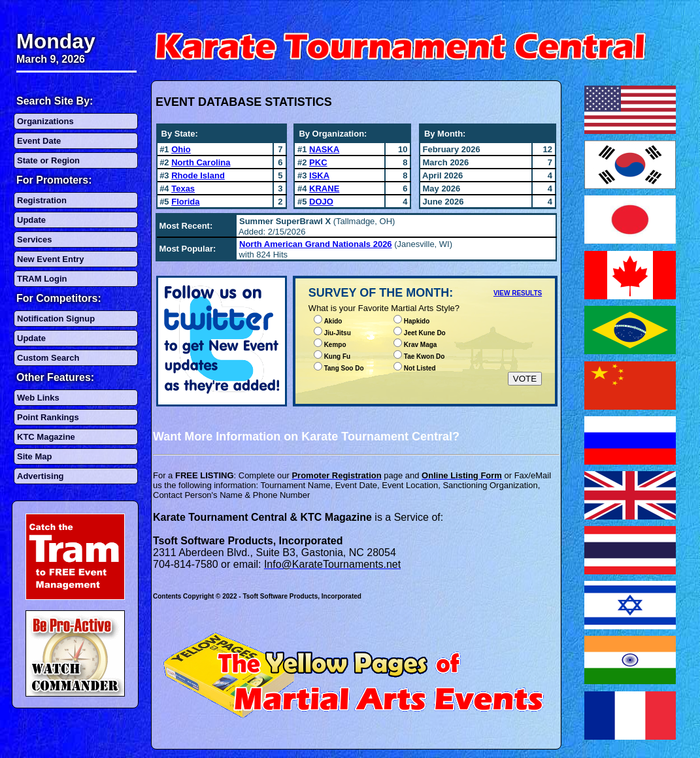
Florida (185, 202)
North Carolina (201, 162)
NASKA (324, 149)
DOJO (321, 202)
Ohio (181, 149)
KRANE (324, 189)
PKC (318, 162)
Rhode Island (198, 175)
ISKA (319, 175)
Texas (183, 189)
